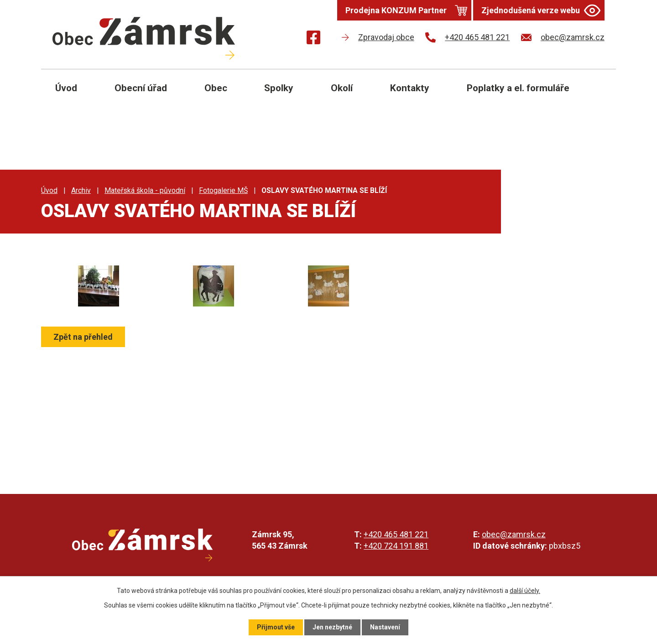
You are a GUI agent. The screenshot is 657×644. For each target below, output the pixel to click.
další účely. (525, 591)
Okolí (342, 88)
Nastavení (385, 627)
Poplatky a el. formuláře (518, 88)
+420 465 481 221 (396, 534)
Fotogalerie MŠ (223, 190)
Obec (216, 88)
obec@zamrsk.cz (514, 534)
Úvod (66, 88)
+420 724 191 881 (396, 546)
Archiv (81, 190)
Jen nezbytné (332, 627)
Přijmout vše (276, 627)
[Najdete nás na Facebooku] (313, 39)
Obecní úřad (141, 88)
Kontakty (410, 88)
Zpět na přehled (83, 337)
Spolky (279, 88)
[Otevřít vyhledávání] (599, 95)
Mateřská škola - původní (145, 190)
